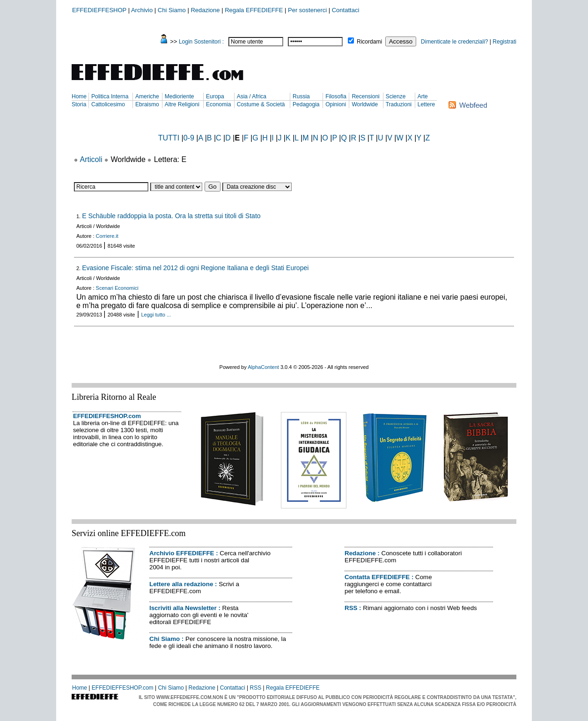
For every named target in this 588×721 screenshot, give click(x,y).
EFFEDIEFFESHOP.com (107, 416)
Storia (79, 104)
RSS (351, 608)
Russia (301, 96)
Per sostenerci (307, 10)
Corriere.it (107, 236)
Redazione (205, 10)
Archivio (142, 10)
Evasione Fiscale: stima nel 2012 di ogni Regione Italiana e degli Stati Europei (195, 268)
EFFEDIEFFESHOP (99, 10)
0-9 (189, 138)
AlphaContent (263, 367)
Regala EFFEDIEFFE (254, 10)
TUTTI (169, 138)
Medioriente (180, 96)
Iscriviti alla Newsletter (183, 608)
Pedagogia (306, 104)
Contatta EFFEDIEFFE (377, 577)
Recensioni (365, 96)
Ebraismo (147, 104)
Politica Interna (110, 96)
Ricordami (369, 42)
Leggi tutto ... (156, 315)
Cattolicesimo (108, 104)
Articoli (91, 159)
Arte (423, 96)
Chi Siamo (172, 10)
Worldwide (365, 104)
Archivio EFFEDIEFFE (182, 553)
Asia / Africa (252, 96)
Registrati (504, 42)
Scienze (396, 96)
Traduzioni (399, 104)
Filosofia (336, 96)
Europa (215, 96)
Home (79, 96)
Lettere (426, 104)
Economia (218, 104)
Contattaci (346, 10)
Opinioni (336, 104)
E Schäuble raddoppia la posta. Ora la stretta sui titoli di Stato (171, 216)
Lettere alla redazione (181, 584)
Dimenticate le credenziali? (454, 42)
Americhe (147, 96)
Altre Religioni (182, 104)
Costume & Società (261, 104)
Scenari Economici (117, 288)
